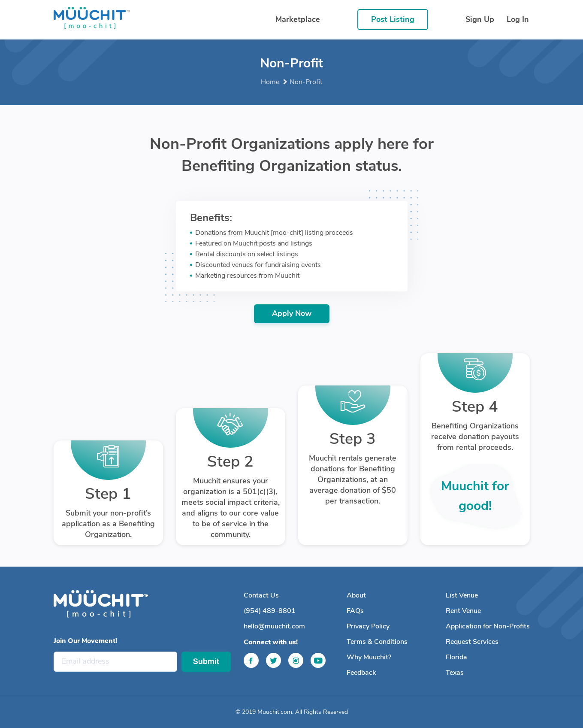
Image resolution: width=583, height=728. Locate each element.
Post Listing (393, 19)
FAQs (355, 611)
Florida (456, 657)
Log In (518, 19)
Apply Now (292, 313)
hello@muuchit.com (274, 626)
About (356, 595)
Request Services (472, 642)
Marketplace (298, 19)
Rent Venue (463, 611)
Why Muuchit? (369, 657)
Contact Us (261, 595)
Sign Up (480, 19)
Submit (206, 661)
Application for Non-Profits (488, 626)
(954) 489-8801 (270, 611)
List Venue (462, 595)
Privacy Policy (368, 626)
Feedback (361, 673)
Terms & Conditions (377, 642)
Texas (455, 673)
